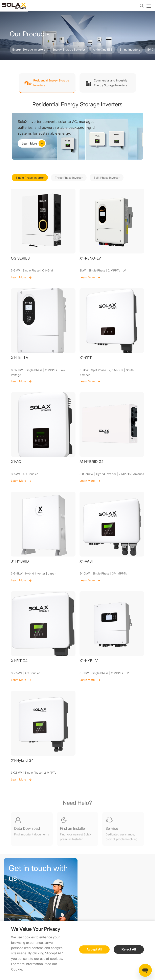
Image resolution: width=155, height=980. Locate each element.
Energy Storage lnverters (29, 49)
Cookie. (17, 969)
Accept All (94, 949)
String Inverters (130, 49)
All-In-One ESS (103, 49)
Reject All (129, 949)
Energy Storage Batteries (69, 49)
